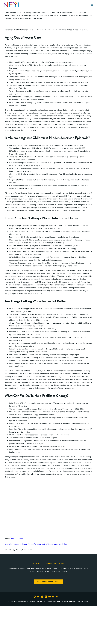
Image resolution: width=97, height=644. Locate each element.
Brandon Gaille (17, 538)
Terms (80, 601)
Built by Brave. (63, 601)
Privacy (73, 601)
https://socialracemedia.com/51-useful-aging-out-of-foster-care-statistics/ (36, 544)
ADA (86, 601)
